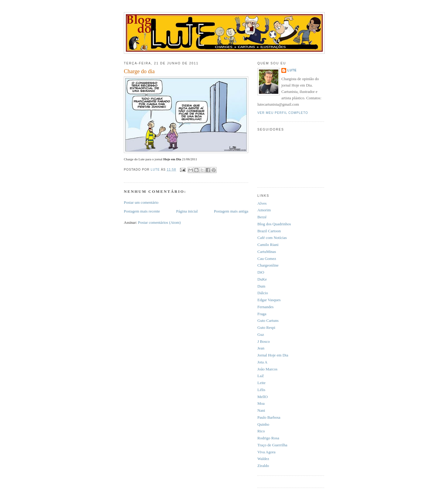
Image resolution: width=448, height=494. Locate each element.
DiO (261, 272)
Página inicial (187, 211)
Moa (261, 403)
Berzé (262, 217)
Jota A (262, 362)
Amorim (264, 210)
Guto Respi (266, 327)
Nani (261, 410)
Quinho (263, 424)
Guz (261, 334)
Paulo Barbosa (269, 417)
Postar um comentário (141, 202)
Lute (292, 70)
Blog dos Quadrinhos (274, 224)
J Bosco (264, 341)
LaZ (261, 376)
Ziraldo (263, 466)
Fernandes (265, 307)
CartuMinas (267, 252)
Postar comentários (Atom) (160, 222)
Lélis (261, 390)
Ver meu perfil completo (283, 113)
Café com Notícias (272, 238)
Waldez (263, 459)
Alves (262, 203)
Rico (261, 431)
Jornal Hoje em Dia (273, 355)
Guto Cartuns (268, 320)
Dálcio (263, 293)
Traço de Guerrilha (272, 445)
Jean (261, 348)
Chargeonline (268, 265)
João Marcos (267, 369)
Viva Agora (266, 452)
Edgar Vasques (269, 300)
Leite (261, 383)
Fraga (262, 314)
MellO (263, 397)
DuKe (262, 279)
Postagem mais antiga (231, 211)
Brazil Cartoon (269, 231)
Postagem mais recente (142, 211)
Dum (261, 286)
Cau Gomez (267, 259)
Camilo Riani (268, 245)
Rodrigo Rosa (268, 438)
